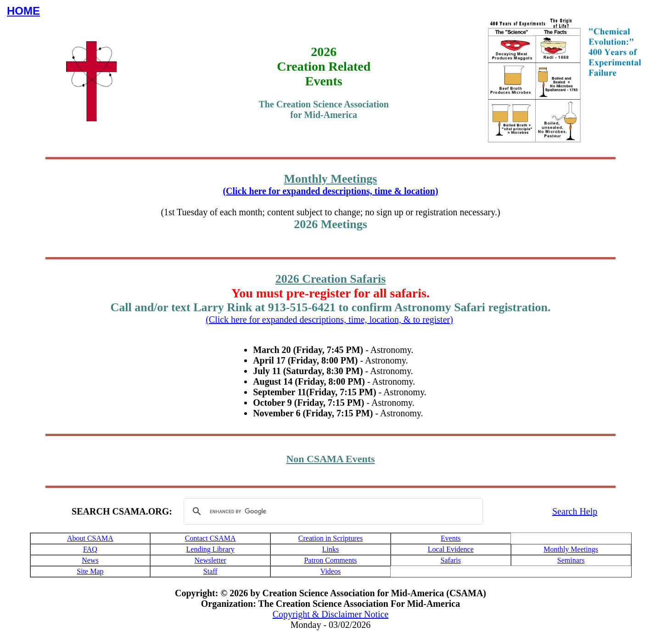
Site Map (90, 571)
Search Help (575, 511)
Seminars (571, 560)
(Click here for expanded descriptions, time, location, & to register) (329, 319)
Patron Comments (330, 560)
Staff (210, 571)
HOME (23, 11)
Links (330, 549)
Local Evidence (451, 549)
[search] (332, 511)
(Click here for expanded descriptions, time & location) (330, 191)
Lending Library (210, 549)
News (90, 560)
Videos (330, 571)
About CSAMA (90, 538)
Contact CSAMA (210, 538)
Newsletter (210, 560)
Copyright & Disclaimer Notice (331, 614)
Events (451, 538)
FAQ (90, 549)
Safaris (451, 560)
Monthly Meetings (571, 549)
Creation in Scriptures (330, 538)
